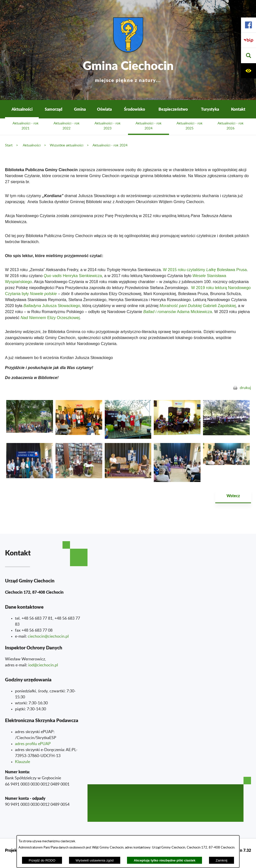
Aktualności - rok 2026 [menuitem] (230, 126)
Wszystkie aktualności (66, 145)
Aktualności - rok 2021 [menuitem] (25, 126)
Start (9, 145)
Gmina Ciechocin (128, 70)
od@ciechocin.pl (44, 665)
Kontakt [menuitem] (238, 109)
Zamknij (222, 860)
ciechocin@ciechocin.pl (48, 636)
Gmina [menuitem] (80, 109)
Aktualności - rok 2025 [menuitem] (189, 126)
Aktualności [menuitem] (22, 109)
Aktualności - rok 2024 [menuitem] (148, 126)
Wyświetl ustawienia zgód (94, 860)
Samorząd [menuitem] (53, 109)
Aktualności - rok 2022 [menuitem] (66, 126)
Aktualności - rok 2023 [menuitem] (107, 126)
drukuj (245, 388)
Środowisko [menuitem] (134, 109)
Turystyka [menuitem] (210, 109)
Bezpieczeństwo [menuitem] (173, 109)
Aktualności (32, 145)
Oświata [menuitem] (104, 109)
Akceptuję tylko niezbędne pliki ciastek (165, 860)
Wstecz (233, 496)
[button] (248, 56)
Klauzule (22, 762)
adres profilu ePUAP (33, 744)
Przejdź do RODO (42, 860)
